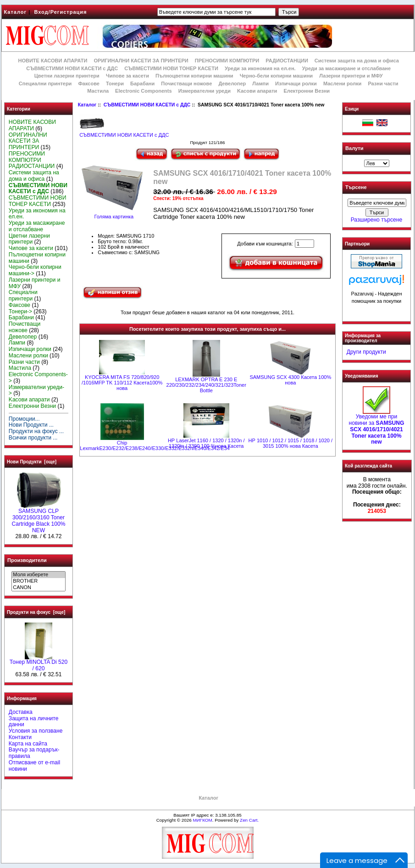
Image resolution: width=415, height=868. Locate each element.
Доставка (21, 712)
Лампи (260, 83)
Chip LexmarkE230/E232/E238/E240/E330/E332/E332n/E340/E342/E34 (155, 445)
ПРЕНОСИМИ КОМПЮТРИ (227, 61)
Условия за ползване (36, 731)
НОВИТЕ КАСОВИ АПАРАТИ (53, 61)
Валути (354, 148)
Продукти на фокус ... (36, 431)
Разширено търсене (376, 220)
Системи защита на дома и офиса (357, 61)
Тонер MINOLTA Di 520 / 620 (39, 663)
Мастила (98, 91)
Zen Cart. (249, 820)
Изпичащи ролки (296, 83)
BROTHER (38, 581)
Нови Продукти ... (31, 425)
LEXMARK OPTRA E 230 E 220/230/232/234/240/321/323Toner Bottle (206, 385)
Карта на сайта (28, 744)
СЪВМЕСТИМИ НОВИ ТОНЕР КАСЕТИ (171, 68)
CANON (38, 588)
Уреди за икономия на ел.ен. (260, 68)
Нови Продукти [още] (32, 462)
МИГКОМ (202, 820)
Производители (27, 560)
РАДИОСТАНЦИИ (287, 61)
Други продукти (366, 352)
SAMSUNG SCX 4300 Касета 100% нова (290, 380)
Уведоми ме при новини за (377, 427)
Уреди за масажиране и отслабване (346, 68)
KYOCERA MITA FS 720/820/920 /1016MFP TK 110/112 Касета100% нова (122, 383)
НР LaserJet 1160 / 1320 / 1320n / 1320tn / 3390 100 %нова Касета (206, 443)
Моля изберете (38, 575)
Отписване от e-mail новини (34, 766)
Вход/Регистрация (60, 12)
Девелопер (232, 83)
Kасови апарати (257, 91)
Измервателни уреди (205, 91)
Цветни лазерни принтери (67, 76)
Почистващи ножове (186, 83)
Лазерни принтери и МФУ (351, 76)
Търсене (356, 188)
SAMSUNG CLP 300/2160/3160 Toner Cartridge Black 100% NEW (39, 518)
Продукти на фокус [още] (36, 612)
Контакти (20, 737)
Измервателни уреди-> (36, 390)
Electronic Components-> (38, 378)
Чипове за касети (127, 76)
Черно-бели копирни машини (276, 76)
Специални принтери (45, 83)
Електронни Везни (307, 91)
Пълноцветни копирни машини (194, 76)
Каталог (16, 12)
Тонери (115, 83)
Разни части (383, 83)
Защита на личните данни (34, 722)
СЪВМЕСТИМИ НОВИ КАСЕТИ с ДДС (147, 105)
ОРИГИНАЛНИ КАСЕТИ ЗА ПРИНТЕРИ (141, 61)
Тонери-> (20, 312)
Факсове (89, 83)
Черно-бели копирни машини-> (35, 270)
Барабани (142, 83)
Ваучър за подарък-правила (34, 753)
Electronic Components (143, 91)
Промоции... (24, 419)
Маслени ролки (342, 83)
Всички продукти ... (33, 438)
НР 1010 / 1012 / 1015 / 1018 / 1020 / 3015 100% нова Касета (290, 443)
